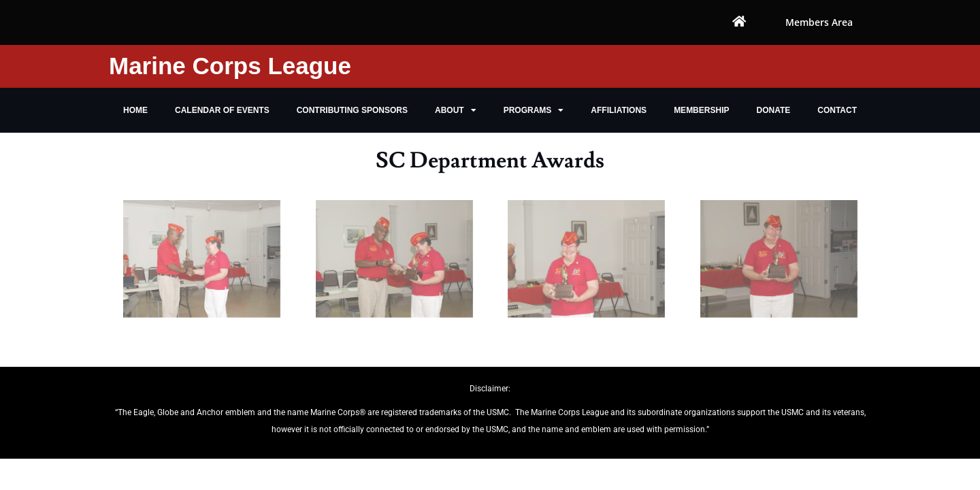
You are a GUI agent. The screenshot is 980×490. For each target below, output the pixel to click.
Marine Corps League (230, 66)
